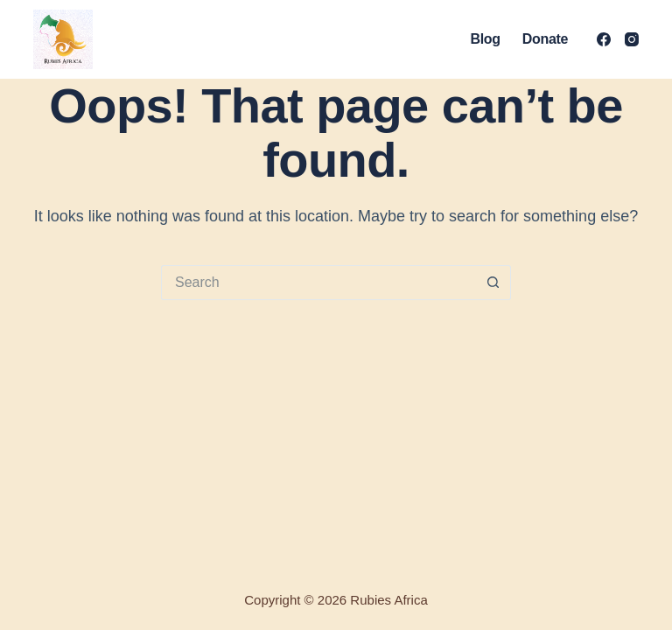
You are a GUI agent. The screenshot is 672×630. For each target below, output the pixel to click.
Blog (486, 39)
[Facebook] (604, 39)
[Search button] (493, 283)
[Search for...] (318, 283)
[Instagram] (632, 39)
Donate (545, 39)
